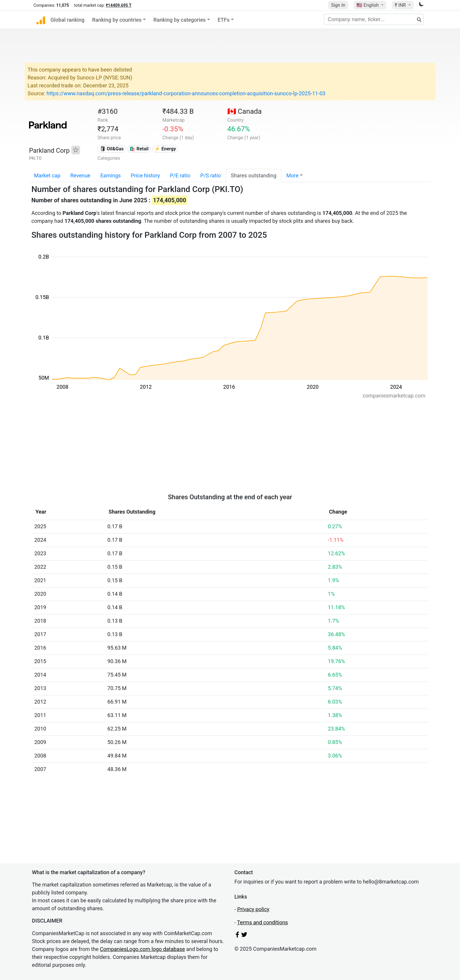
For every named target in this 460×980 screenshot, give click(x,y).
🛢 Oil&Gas (112, 149)
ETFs (224, 20)
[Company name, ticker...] (374, 19)
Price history (146, 175)
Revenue (80, 175)
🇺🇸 (368, 5)
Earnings (111, 175)
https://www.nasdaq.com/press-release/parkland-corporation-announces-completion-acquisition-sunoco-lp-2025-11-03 (186, 93)
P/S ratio (211, 175)
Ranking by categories (180, 20)
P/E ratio (180, 175)
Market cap (47, 175)
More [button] (292, 175)
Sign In (338, 5)
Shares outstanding (254, 175)
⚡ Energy (165, 149)
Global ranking (67, 20)
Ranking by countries (117, 20)
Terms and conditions (262, 922)
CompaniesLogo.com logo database (143, 949)
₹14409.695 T (119, 5)
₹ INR (401, 5)
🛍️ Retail (139, 149)
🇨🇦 (245, 111)
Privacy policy (253, 909)
